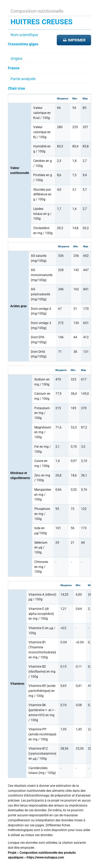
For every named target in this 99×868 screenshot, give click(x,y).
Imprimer (74, 40)
